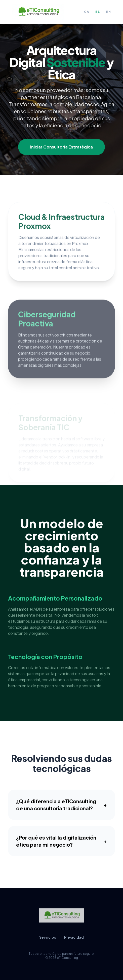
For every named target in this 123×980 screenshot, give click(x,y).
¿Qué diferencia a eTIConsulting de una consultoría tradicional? (61, 807)
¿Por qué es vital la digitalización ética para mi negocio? (61, 843)
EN (109, 12)
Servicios (48, 937)
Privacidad (74, 937)
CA (87, 12)
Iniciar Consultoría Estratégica (61, 147)
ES (98, 12)
